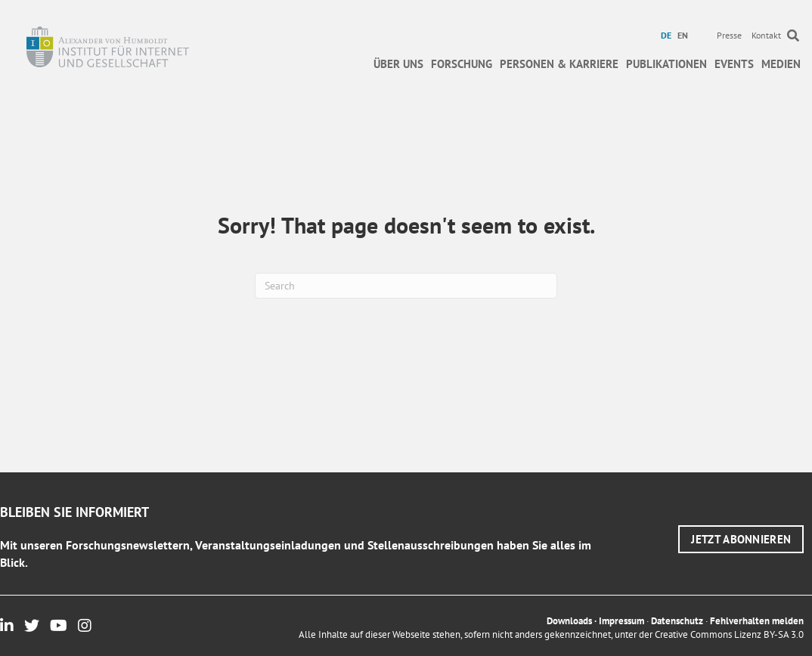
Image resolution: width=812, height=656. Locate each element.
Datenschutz (677, 621)
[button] (741, 539)
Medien (781, 64)
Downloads (569, 621)
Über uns (398, 64)
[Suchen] (406, 286)
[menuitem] (668, 36)
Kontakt (766, 35)
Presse (729, 35)
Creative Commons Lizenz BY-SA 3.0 (729, 634)
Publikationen (666, 64)
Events (734, 64)
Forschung (462, 64)
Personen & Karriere (559, 64)
